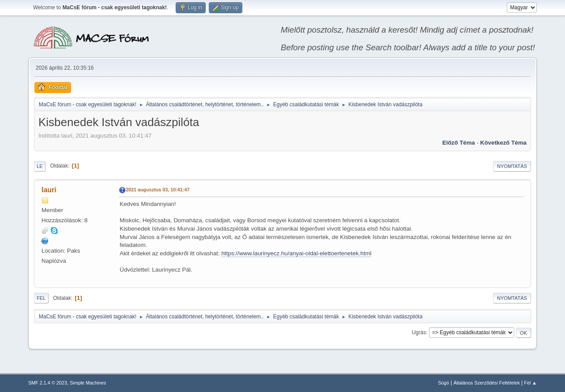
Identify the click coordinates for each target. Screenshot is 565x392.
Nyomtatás (512, 166)
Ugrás (419, 332)
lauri (49, 190)
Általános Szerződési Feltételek (486, 383)
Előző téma (459, 143)
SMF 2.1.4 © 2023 (48, 383)
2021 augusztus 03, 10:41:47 (158, 190)
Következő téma (503, 143)
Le (40, 166)
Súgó (443, 383)
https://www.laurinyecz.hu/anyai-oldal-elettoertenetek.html (296, 253)
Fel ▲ (530, 383)
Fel (41, 298)
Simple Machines (88, 383)
